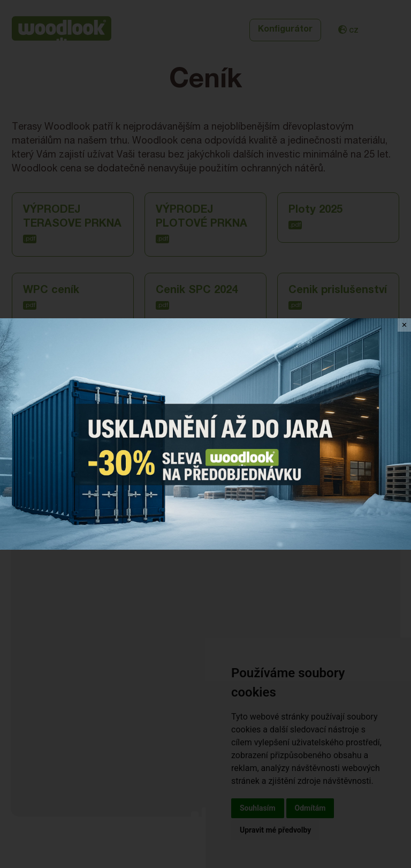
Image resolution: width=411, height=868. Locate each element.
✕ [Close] (404, 325)
